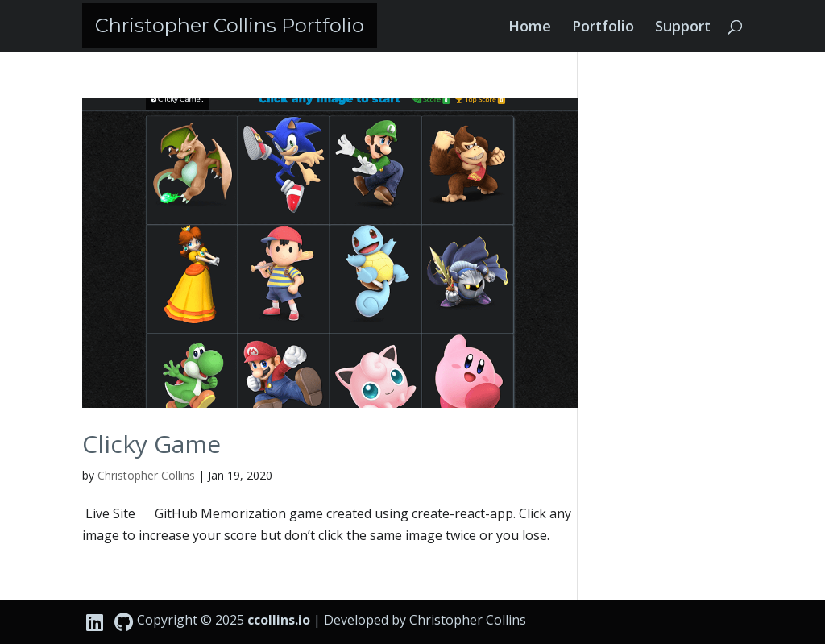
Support (683, 28)
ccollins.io (279, 620)
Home (530, 28)
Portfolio (603, 28)
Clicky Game (151, 444)
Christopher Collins (146, 475)
